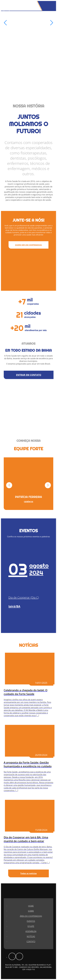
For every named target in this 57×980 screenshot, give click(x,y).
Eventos (31, 921)
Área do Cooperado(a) (31, 916)
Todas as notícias (29, 873)
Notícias (31, 936)
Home (31, 906)
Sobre (31, 911)
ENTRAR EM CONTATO (29, 375)
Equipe (31, 926)
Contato (31, 941)
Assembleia (31, 931)
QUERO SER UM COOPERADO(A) (28, 245)
